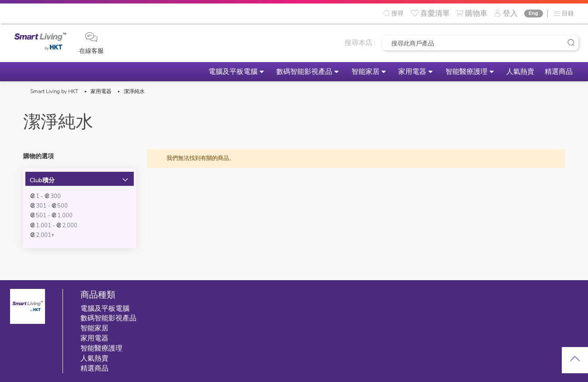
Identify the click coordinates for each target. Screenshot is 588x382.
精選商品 (556, 72)
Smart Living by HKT (54, 91)
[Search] (571, 43)
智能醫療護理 (449, 72)
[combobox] (480, 43)
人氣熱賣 (510, 72)
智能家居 (335, 72)
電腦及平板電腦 (189, 72)
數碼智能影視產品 (267, 72)
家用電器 (389, 72)
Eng (533, 13)
